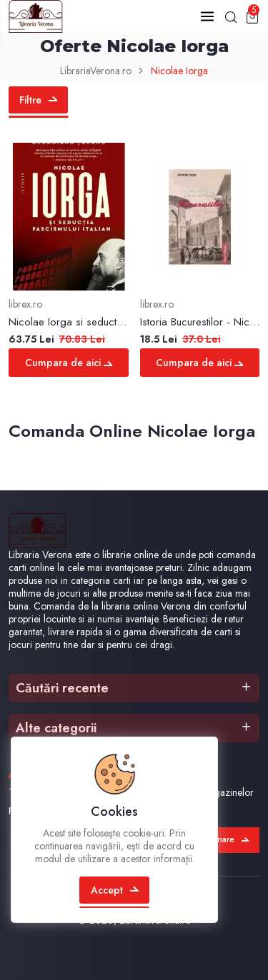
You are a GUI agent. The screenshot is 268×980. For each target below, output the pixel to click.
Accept (115, 890)
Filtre (38, 100)
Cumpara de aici (69, 363)
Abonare (224, 840)
